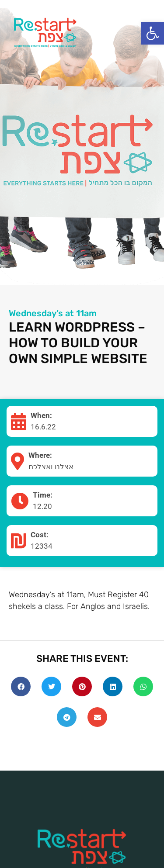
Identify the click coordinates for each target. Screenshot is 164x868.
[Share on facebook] (21, 686)
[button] (153, 33)
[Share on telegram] (67, 717)
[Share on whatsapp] (143, 686)
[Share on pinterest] (82, 686)
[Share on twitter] (51, 686)
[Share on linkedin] (113, 686)
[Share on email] (97, 717)
